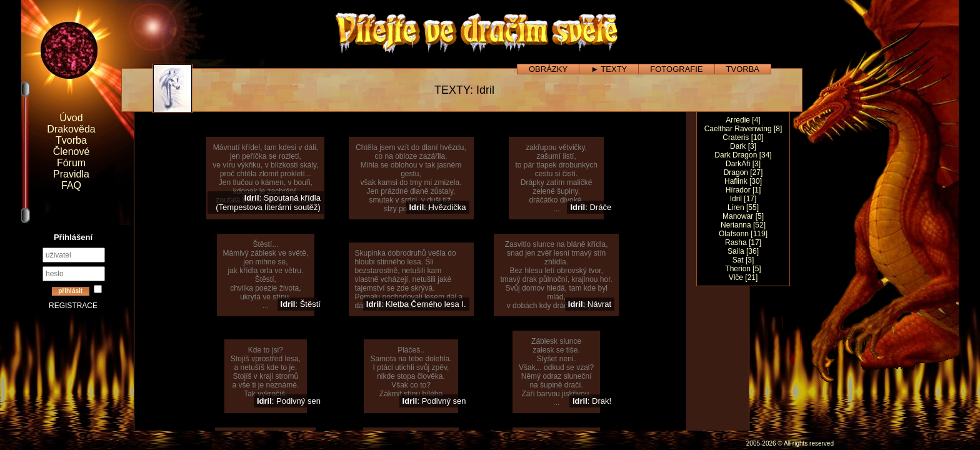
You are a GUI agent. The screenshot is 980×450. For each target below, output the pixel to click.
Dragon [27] (743, 172)
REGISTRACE (73, 306)
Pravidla (71, 174)
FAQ (71, 185)
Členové (72, 152)
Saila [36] (743, 251)
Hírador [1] (743, 190)
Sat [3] (743, 260)
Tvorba (71, 140)
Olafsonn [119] (743, 234)
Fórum (71, 163)
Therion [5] (743, 269)
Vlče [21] (743, 277)
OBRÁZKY (548, 69)
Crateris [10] (743, 137)
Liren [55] (743, 207)
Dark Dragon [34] (743, 155)
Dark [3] (743, 146)
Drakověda (71, 129)
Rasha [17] (743, 242)
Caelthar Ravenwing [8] (743, 129)
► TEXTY (609, 69)
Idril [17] (743, 199)
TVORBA (743, 69)
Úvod (71, 118)
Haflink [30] (743, 181)
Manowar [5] (743, 216)
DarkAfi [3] (743, 164)
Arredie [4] (743, 120)
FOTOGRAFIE (676, 69)
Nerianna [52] (743, 225)
